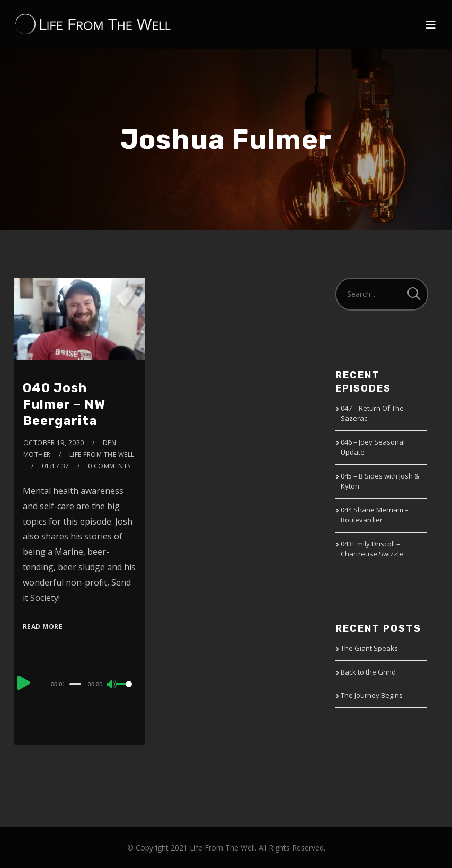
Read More (43, 627)
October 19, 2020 (54, 443)
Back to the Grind (368, 672)
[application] (79, 684)
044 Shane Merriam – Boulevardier (375, 515)
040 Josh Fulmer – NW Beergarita (64, 404)
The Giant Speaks (369, 648)
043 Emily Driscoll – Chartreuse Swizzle (372, 549)
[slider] (75, 684)
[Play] (24, 683)
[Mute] (112, 685)
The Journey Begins (372, 695)
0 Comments (109, 466)
